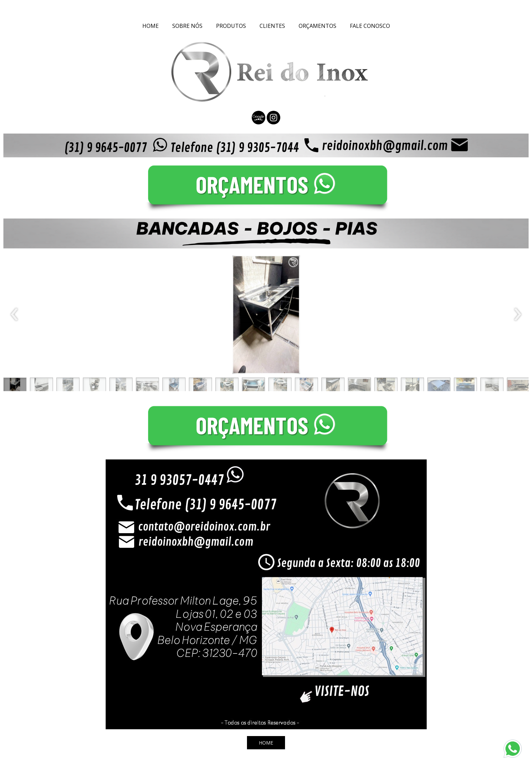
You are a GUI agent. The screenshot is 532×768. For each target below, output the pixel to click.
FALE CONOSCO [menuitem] (370, 26)
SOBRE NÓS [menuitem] (187, 26)
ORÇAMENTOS (317, 26)
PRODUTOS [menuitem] (231, 26)
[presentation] (14, 315)
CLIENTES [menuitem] (272, 26)
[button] (15, 386)
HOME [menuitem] (150, 26)
